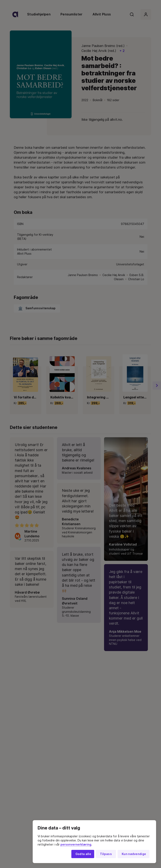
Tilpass (106, 854)
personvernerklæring (76, 845)
